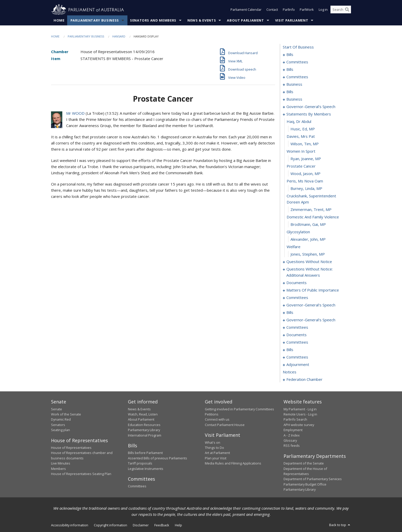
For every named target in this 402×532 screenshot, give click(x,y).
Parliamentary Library (144, 430)
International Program (145, 435)
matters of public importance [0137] (313, 290)
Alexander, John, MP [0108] (308, 239)
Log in (323, 10)
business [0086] (294, 99)
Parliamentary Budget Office (305, 484)
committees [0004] (297, 62)
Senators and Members (153, 20)
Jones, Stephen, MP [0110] (308, 254)
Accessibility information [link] (70, 525)
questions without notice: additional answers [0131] (310, 272)
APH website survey (299, 425)
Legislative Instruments (146, 469)
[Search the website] (341, 10)
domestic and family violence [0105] (313, 217)
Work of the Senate (66, 414)
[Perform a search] (347, 10)
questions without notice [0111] (309, 262)
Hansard (119, 36)
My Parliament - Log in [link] (300, 409)
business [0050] (294, 84)
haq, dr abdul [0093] (299, 122)
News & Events (202, 20)
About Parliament (245, 20)
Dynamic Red (61, 420)
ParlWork (307, 10)
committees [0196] (297, 357)
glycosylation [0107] (298, 232)
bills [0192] (290, 350)
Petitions (212, 414)
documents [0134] (297, 283)
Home (59, 20)
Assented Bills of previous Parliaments (158, 458)
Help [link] (178, 525)
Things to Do (214, 448)
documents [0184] (297, 335)
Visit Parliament (292, 20)
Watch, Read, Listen (143, 414)
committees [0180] (297, 327)
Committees (137, 486)
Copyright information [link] (110, 525)
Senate (57, 409)
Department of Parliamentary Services (313, 479)
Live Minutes (61, 463)
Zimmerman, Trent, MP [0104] (311, 210)
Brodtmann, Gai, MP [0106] (308, 225)
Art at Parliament (217, 453)
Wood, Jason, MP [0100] (305, 174)
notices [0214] (290, 372)
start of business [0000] (298, 47)
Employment (293, 430)
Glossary (290, 440)
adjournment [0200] (298, 365)
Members (58, 469)
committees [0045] (297, 77)
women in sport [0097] (301, 151)
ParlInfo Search (295, 420)
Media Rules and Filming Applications (233, 463)
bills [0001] (290, 55)
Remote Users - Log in (300, 414)
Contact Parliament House (225, 425)
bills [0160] (290, 313)
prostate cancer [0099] (301, 166)
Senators (58, 425)
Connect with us (217, 420)
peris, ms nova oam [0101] (305, 181)
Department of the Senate (304, 463)
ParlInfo (289, 10)
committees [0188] (297, 342)
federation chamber (304, 380)
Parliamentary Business (95, 20)
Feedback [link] (162, 525)
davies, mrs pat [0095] (301, 137)
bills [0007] (290, 70)
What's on (213, 442)
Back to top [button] (340, 525)
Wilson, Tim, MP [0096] (305, 144)
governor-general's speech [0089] (311, 107)
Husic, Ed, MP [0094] (303, 129)
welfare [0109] (294, 247)
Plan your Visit (216, 458)
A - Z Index (292, 435)
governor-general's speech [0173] (311, 320)
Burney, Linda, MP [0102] (306, 189)
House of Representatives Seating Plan (81, 474)
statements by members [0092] (309, 114)
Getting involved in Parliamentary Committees (239, 409)
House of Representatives (71, 448)
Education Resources (144, 425)
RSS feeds (292, 446)
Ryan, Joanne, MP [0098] (306, 159)
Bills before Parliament (145, 453)
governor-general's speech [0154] (311, 305)
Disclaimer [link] (141, 525)
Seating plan (61, 430)
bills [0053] (290, 92)
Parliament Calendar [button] (246, 10)
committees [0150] (297, 298)
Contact (272, 10)
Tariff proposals (140, 463)
